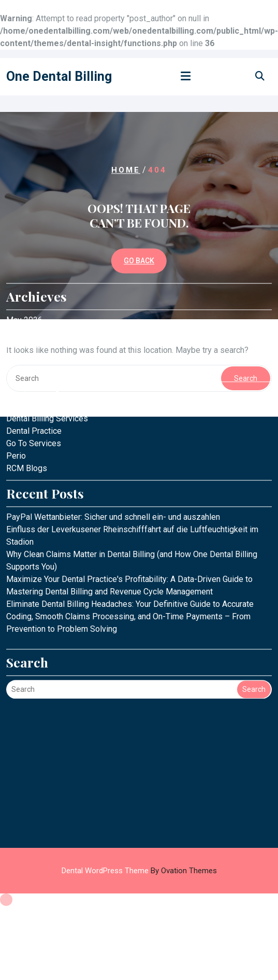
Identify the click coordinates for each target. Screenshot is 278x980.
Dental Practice (34, 370)
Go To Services (34, 383)
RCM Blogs (27, 408)
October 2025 (31, 272)
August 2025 (29, 297)
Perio (16, 395)
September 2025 (37, 284)
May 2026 (24, 259)
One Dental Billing (59, 76)
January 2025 (31, 309)
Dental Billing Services (47, 358)
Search (254, 629)
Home (126, 170)
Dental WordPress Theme (139, 871)
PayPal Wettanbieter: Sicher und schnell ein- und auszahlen (113, 456)
